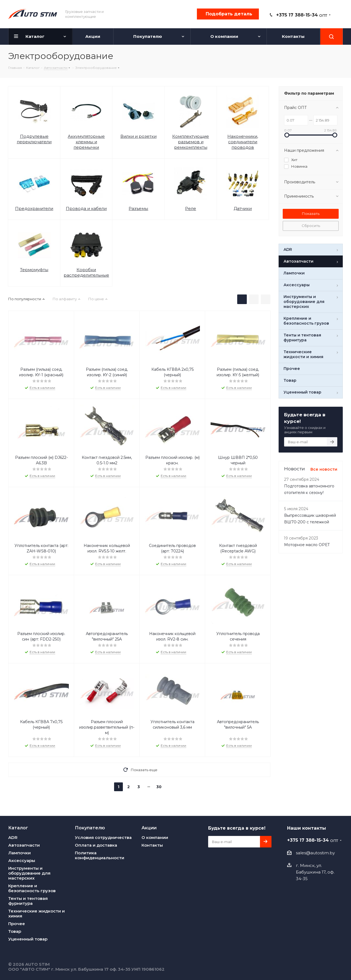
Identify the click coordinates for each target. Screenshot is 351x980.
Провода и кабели (86, 208)
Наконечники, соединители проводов (243, 142)
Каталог (18, 828)
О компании (155, 837)
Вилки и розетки (138, 136)
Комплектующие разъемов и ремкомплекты (191, 142)
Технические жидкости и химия (36, 913)
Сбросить (311, 226)
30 (159, 787)
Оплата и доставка (96, 845)
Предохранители (34, 208)
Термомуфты (34, 270)
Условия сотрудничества (103, 837)
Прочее (17, 924)
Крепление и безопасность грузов (32, 888)
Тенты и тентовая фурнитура (28, 901)
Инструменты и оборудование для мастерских (29, 873)
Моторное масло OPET (307, 545)
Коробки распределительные (86, 272)
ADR (13, 837)
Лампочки (19, 853)
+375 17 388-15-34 (302, 15)
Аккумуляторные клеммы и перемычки (86, 142)
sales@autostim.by (315, 853)
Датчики (243, 208)
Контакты (152, 845)
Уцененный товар (28, 939)
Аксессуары (22, 860)
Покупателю (90, 828)
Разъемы (138, 208)
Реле (191, 208)
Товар (15, 931)
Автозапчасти (24, 845)
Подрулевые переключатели (34, 139)
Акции (149, 828)
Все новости (324, 469)
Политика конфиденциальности (100, 855)
